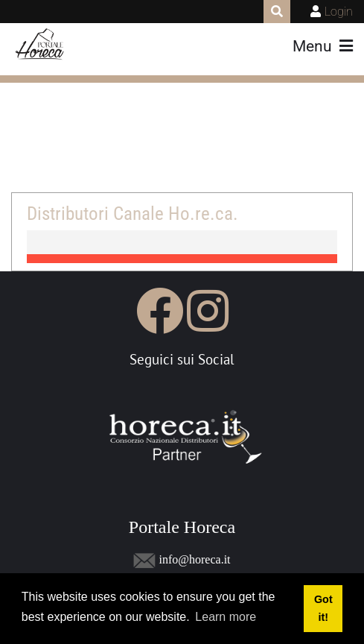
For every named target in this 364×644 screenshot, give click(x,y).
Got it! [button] (323, 608)
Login (339, 12)
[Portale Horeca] (41, 45)
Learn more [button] (226, 617)
